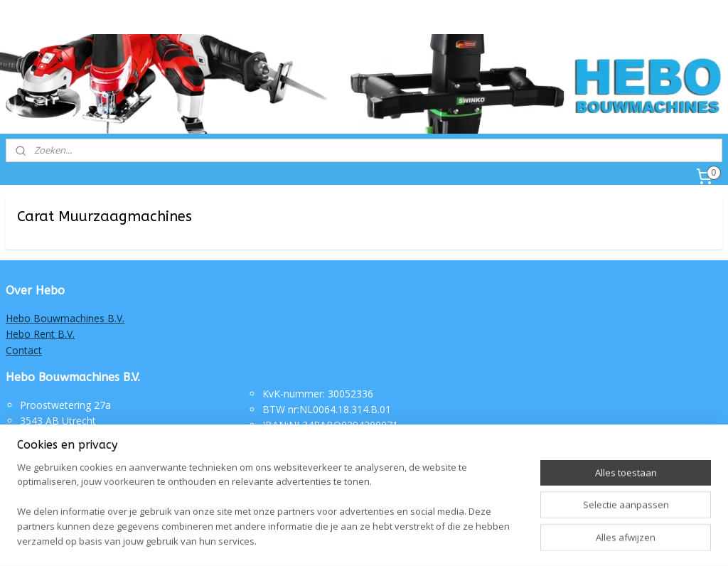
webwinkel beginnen (412, 540)
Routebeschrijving (303, 441)
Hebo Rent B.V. (40, 334)
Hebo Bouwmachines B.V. (65, 318)
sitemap (327, 540)
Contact (24, 350)
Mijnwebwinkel (536, 540)
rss (357, 540)
